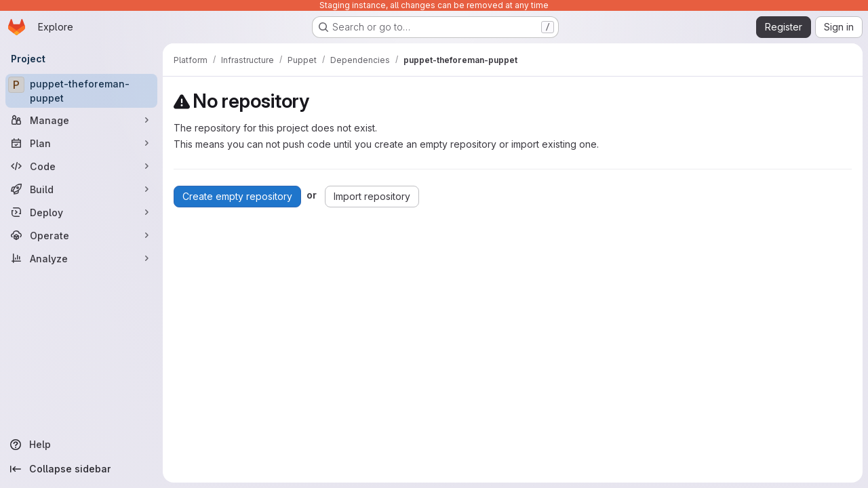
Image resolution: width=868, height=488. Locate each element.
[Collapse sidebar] (81, 469)
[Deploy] (81, 212)
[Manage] (81, 120)
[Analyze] (81, 258)
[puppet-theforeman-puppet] (81, 91)
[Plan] (81, 143)
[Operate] (81, 235)
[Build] (81, 189)
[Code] (81, 166)
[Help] (81, 445)
